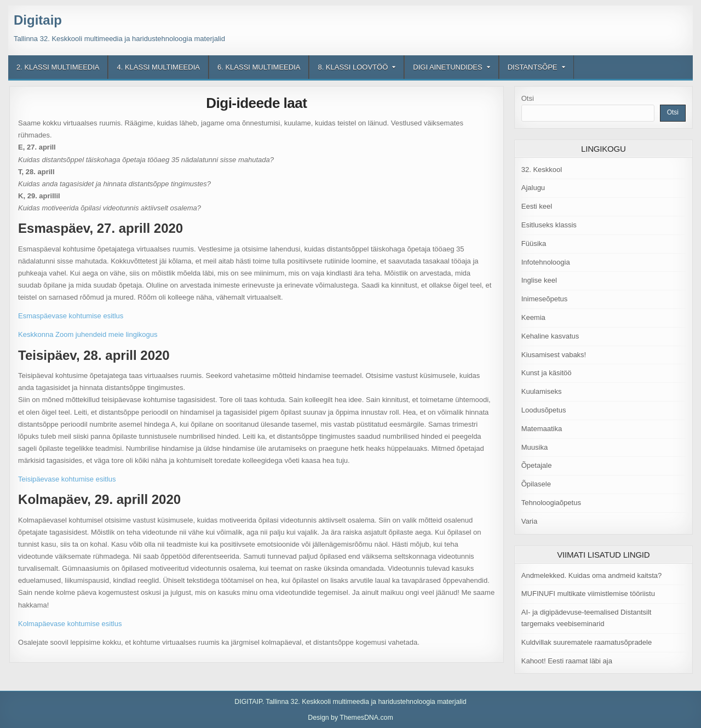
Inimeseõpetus (545, 299)
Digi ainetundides (447, 67)
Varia (529, 521)
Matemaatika (542, 429)
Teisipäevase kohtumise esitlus (67, 479)
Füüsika (534, 243)
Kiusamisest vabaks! (554, 355)
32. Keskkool (542, 170)
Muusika (535, 447)
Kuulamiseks (542, 391)
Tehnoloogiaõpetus (551, 503)
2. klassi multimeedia (58, 67)
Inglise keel (539, 280)
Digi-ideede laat (256, 103)
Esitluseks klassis (549, 225)
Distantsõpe (533, 67)
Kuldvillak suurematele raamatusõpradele (587, 642)
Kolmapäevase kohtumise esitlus (70, 624)
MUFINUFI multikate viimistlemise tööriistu (588, 594)
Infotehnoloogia (546, 262)
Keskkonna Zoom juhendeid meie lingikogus (88, 334)
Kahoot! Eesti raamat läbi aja (567, 661)
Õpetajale (537, 465)
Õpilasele (536, 484)
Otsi (528, 98)
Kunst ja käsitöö (547, 373)
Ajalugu (533, 188)
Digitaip (38, 20)
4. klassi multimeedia (158, 67)
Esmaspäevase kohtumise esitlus (71, 316)
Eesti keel (537, 206)
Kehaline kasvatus (550, 336)
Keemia (533, 317)
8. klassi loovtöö (353, 67)
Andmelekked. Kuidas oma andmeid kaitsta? (592, 575)
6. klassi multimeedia (259, 67)
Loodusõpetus (544, 410)
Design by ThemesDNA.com (350, 718)
